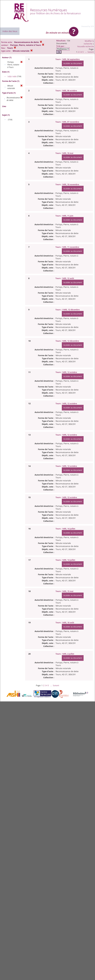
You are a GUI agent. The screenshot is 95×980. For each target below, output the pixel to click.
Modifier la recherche (89, 42)
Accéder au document (73, 63)
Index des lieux (10, 31)
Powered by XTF (88, 26)
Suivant (91, 52)
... (86, 52)
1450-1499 (12, 77)
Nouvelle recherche (86, 46)
